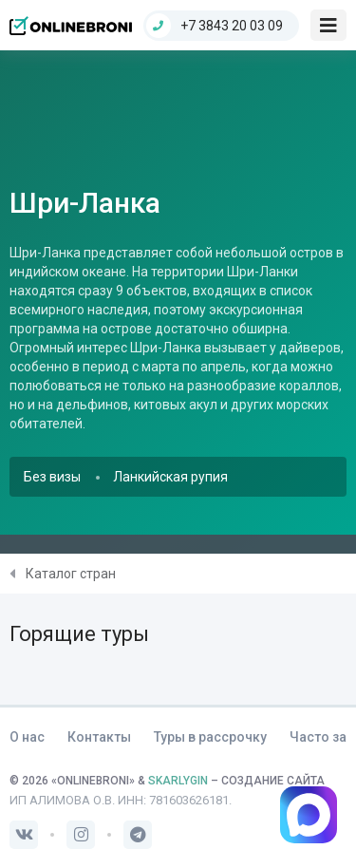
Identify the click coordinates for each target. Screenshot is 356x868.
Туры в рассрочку (210, 737)
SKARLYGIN (178, 781)
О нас (27, 737)
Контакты (99, 737)
